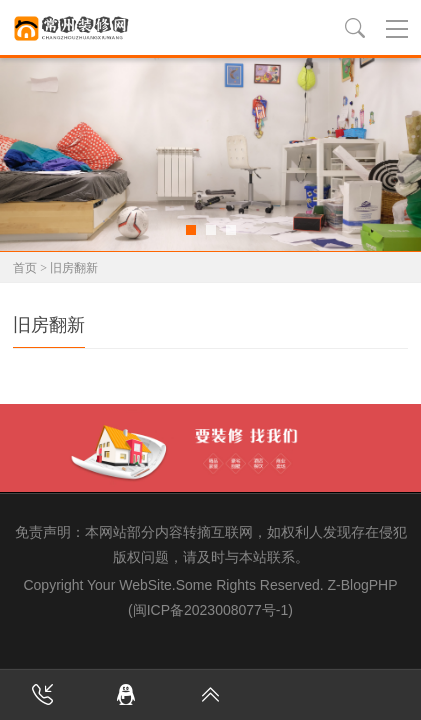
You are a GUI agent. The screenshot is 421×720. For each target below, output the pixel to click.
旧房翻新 (74, 268)
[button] (191, 230)
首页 (25, 268)
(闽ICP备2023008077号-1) (210, 610)
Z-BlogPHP (362, 585)
